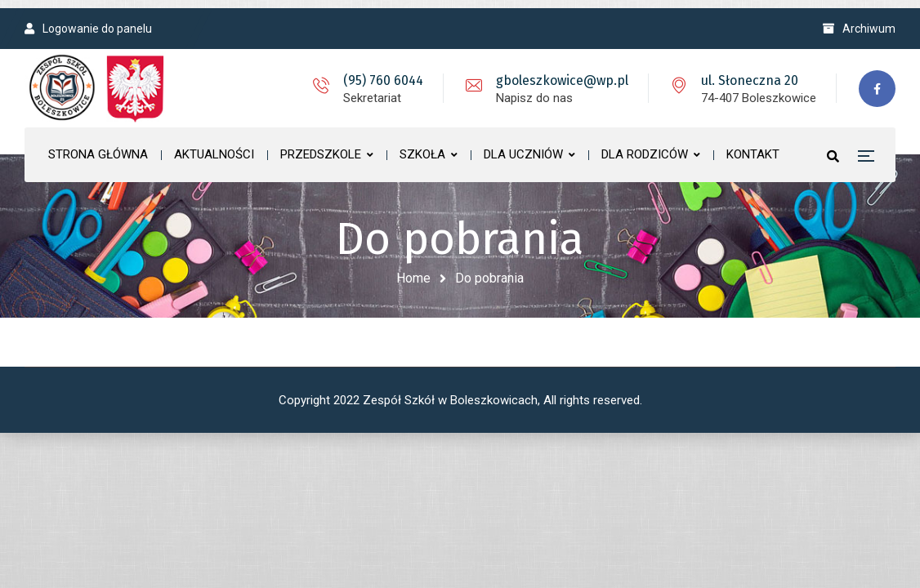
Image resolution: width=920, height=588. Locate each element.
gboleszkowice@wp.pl (562, 80)
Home (413, 278)
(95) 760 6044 (383, 80)
